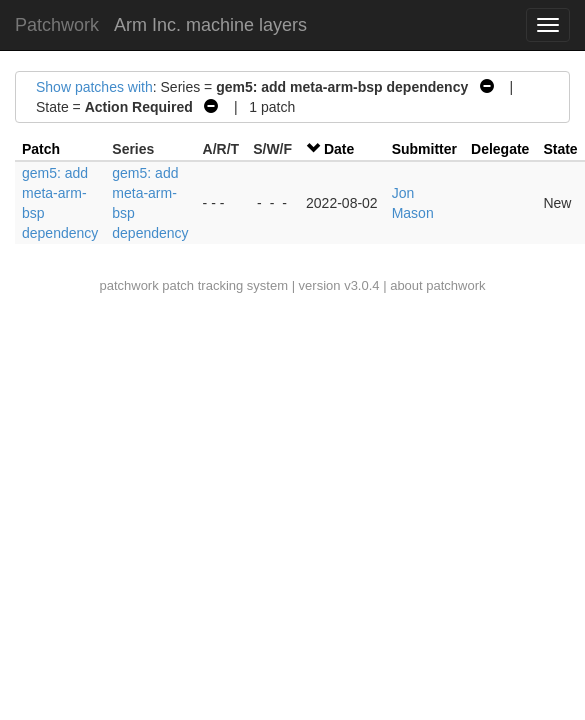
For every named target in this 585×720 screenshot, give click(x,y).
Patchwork (57, 25)
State (560, 149)
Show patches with (94, 87)
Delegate (500, 149)
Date (339, 149)
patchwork (128, 285)
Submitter (424, 149)
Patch (41, 149)
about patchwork (437, 285)
